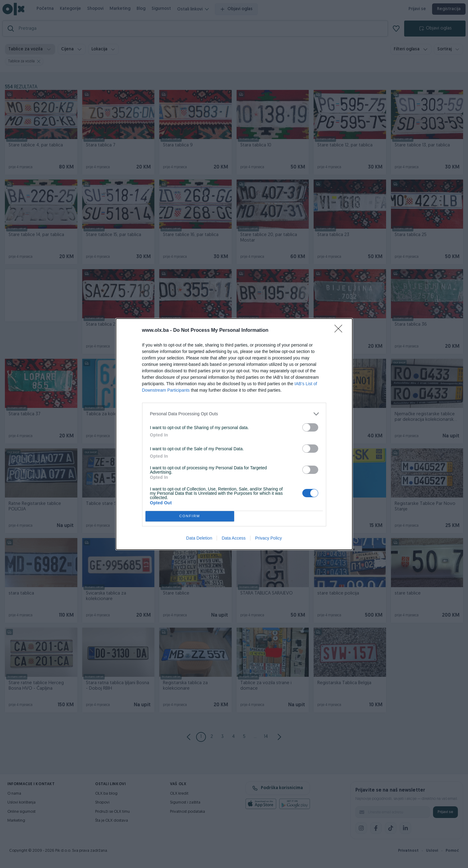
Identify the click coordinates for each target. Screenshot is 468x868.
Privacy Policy (268, 538)
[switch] (310, 427)
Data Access (234, 538)
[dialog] (234, 434)
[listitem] (234, 414)
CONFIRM (190, 516)
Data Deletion (199, 538)
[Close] (340, 331)
